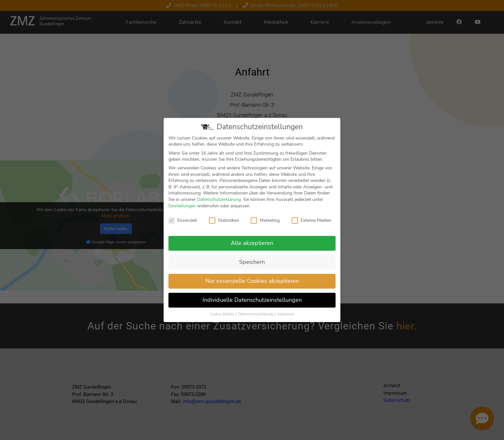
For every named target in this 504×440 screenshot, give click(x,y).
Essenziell (183, 224)
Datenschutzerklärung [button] (256, 317)
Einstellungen (182, 209)
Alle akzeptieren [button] (252, 247)
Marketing (265, 224)
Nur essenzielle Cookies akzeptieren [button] (252, 284)
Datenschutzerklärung (219, 203)
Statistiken (224, 224)
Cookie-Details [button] (223, 317)
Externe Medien (311, 224)
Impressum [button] (286, 317)
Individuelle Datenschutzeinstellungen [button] (252, 303)
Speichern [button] (252, 265)
